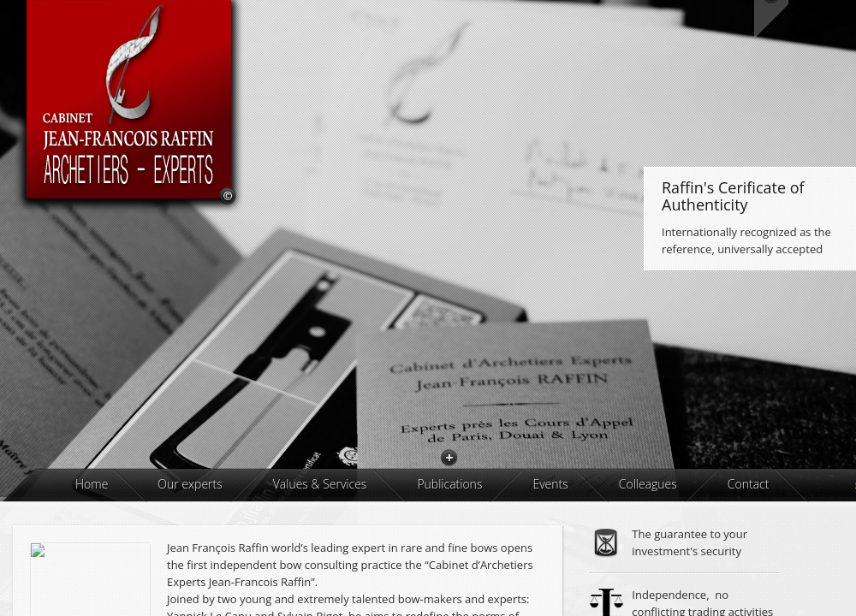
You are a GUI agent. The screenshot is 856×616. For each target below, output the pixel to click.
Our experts (190, 565)
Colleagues (648, 565)
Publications (449, 565)
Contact (749, 565)
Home (92, 565)
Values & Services (320, 565)
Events (550, 565)
